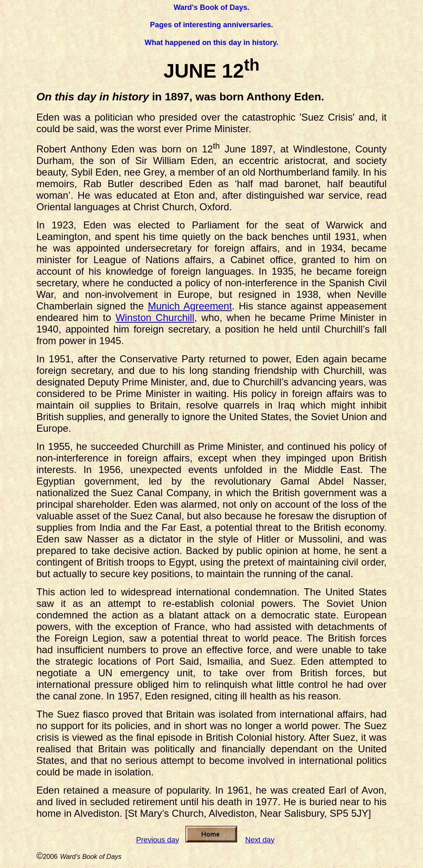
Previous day (157, 840)
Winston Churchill (155, 317)
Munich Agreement (190, 306)
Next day (260, 840)
